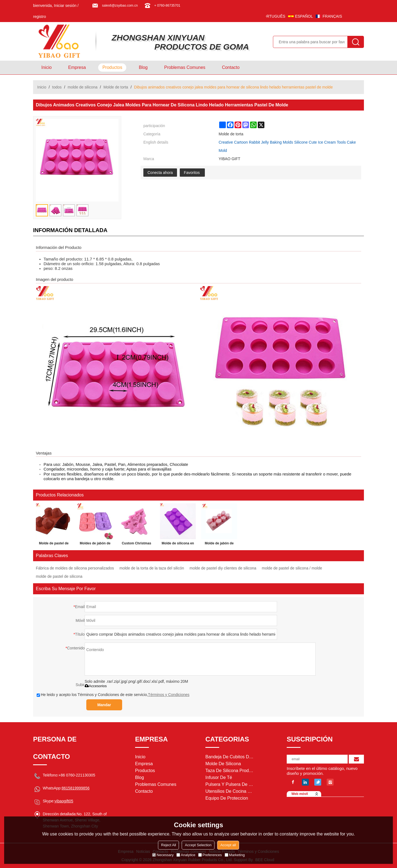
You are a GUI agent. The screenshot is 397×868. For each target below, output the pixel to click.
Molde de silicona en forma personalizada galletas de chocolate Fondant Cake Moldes (178, 544)
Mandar (104, 705)
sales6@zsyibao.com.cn (120, 6)
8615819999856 (75, 788)
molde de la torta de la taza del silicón (152, 568)
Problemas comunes (185, 67)
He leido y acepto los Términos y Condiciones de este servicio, (113, 695)
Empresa (77, 67)
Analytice (186, 855)
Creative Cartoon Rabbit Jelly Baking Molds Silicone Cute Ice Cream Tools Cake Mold (287, 146)
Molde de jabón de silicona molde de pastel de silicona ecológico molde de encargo (219, 544)
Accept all (228, 845)
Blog (143, 67)
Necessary (163, 855)
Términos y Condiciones (169, 695)
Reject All (168, 845)
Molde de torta (116, 87)
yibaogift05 (64, 801)
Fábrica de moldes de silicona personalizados (75, 568)
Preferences (210, 855)
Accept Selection (198, 845)
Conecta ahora (160, 173)
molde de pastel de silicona (59, 576)
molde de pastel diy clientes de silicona (223, 568)
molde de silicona (82, 87)
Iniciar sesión (65, 6)
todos (57, 87)
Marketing (235, 855)
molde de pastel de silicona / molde (292, 568)
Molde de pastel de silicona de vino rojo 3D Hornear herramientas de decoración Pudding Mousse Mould (54, 544)
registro (40, 17)
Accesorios (96, 686)
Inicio (46, 67)
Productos (112, 67)
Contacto (231, 67)
